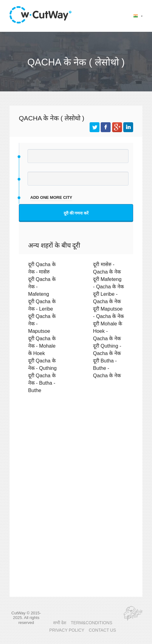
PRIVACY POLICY (67, 630)
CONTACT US (102, 630)
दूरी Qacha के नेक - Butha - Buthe (42, 383)
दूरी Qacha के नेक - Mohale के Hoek (42, 346)
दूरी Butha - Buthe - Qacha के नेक (107, 368)
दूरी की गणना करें (76, 213)
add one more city (51, 197)
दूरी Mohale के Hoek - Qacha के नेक (108, 331)
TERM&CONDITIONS (91, 623)
